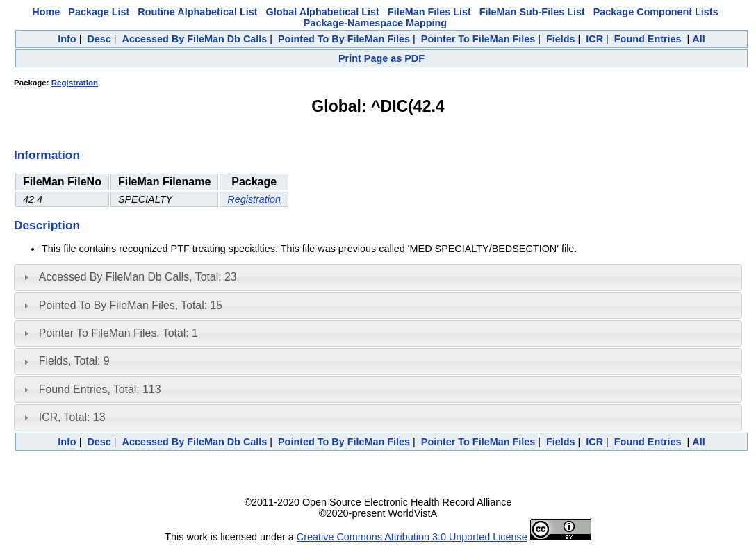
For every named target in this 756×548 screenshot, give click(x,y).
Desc (99, 39)
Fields (561, 39)
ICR (594, 39)
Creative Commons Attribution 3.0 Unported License (412, 537)
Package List (99, 12)
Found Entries (648, 39)
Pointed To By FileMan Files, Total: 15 (131, 305)
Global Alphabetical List (322, 12)
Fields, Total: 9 (74, 361)
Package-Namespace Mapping (375, 23)
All (698, 39)
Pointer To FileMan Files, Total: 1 (118, 333)
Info (67, 39)
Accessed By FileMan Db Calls (195, 39)
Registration (75, 83)
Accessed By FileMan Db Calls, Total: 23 (138, 277)
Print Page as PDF (381, 58)
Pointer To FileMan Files (478, 39)
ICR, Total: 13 (72, 417)
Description (47, 225)
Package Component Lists (656, 12)
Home (46, 12)
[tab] (378, 277)
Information (47, 155)
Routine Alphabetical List (197, 12)
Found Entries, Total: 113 (100, 389)
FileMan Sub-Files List (532, 12)
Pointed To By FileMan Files (344, 39)
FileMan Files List (429, 12)
